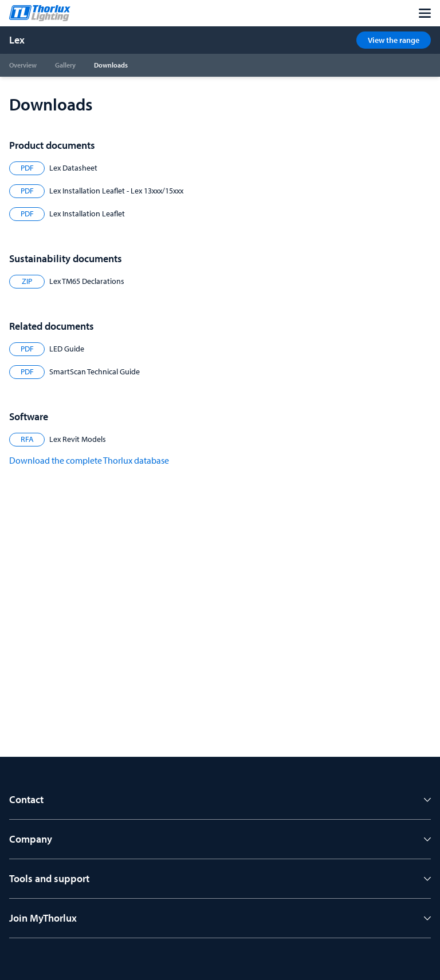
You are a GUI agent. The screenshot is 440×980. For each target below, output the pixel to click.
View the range (394, 40)
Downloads (111, 65)
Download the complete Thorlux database (89, 460)
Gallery (65, 65)
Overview (23, 65)
